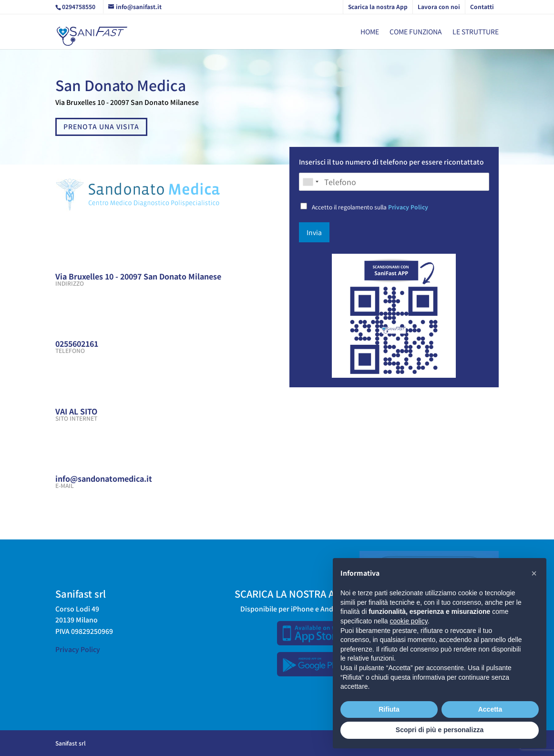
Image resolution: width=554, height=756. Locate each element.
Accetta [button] (490, 709)
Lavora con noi (439, 6)
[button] (534, 573)
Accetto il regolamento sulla (370, 207)
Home (370, 32)
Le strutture (476, 32)
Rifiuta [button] (389, 709)
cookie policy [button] (409, 621)
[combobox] (310, 182)
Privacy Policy (408, 207)
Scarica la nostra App (378, 6)
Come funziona (416, 32)
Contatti (482, 6)
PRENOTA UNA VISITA (101, 126)
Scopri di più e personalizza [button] (440, 730)
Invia (314, 232)
